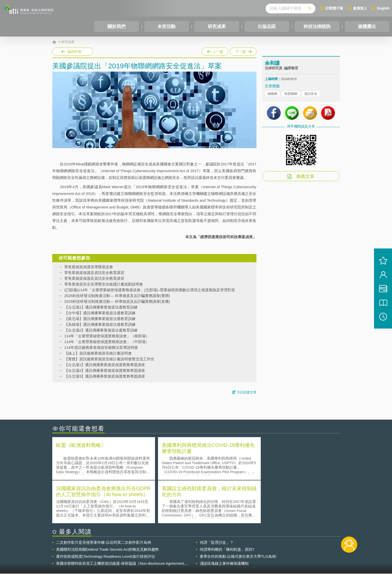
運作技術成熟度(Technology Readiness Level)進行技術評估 (105, 512)
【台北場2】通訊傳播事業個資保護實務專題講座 (105, 370)
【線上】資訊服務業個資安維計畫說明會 (98, 353)
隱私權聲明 (199, 546)
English (383, 8)
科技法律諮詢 (317, 27)
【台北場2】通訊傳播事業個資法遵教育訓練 (101, 330)
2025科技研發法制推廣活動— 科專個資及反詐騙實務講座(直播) (117, 301)
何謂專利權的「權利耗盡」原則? (227, 505)
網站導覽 (228, 553)
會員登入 (360, 8)
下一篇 (243, 51)
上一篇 (215, 51)
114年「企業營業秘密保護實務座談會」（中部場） (107, 342)
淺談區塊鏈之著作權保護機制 (224, 519)
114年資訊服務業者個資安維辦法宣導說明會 (101, 347)
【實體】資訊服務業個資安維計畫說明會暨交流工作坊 (109, 359)
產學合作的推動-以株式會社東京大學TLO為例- (238, 512)
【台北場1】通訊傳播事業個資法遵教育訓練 (101, 307)
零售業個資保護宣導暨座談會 (89, 267)
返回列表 (74, 52)
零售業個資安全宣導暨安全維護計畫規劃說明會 (104, 284)
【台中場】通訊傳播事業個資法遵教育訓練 (100, 313)
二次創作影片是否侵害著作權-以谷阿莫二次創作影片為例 (103, 498)
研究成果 (217, 27)
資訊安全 (311, 95)
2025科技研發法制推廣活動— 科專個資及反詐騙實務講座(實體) (117, 296)
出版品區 (267, 27)
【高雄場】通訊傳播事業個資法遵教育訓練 (100, 324)
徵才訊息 (228, 546)
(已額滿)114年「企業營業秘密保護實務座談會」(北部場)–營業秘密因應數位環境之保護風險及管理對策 (150, 290)
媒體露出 (367, 27)
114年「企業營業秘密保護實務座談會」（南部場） (107, 336)
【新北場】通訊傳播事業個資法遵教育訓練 (100, 319)
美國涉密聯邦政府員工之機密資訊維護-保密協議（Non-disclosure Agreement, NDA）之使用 (120, 519)
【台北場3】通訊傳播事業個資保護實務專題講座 (105, 376)
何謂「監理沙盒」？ (217, 498)
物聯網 (272, 95)
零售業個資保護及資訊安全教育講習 (94, 273)
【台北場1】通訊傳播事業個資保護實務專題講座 (105, 365)
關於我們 (116, 27)
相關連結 (296, 546)
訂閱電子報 (334, 8)
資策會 (267, 546)
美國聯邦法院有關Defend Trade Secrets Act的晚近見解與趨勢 (107, 505)
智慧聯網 (291, 95)
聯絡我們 (197, 553)
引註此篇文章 (247, 392)
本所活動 (166, 27)
